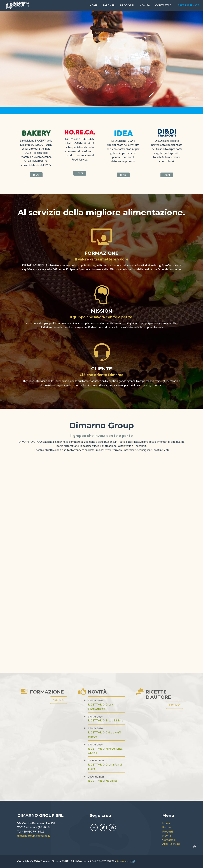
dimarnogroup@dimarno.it (34, 835)
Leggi (36, 175)
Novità (145, 5)
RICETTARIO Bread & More (106, 720)
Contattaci (164, 5)
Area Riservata (189, 5)
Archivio (59, 700)
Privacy (121, 861)
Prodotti (127, 5)
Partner (109, 5)
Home (94, 5)
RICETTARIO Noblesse (103, 780)
